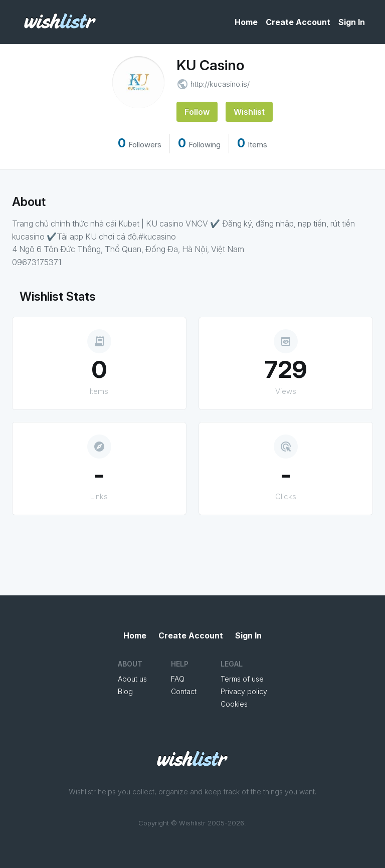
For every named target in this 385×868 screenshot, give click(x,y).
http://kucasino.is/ (220, 84)
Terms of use (242, 679)
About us (132, 679)
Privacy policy (244, 691)
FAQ (178, 679)
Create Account (298, 22)
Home (246, 22)
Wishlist (249, 112)
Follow (197, 112)
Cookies (234, 704)
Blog (125, 691)
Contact (184, 691)
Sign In (352, 22)
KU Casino (210, 65)
